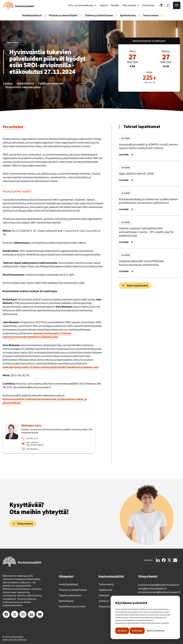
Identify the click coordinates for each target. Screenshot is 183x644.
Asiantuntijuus (32, 449)
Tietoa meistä (106, 584)
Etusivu (8, 83)
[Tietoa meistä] (162, 16)
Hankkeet (104, 595)
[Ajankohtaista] (116, 16)
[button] (34, 16)
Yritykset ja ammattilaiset (73, 590)
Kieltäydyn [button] (137, 631)
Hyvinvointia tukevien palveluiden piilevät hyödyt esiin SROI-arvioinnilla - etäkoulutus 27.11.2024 (25, 87)
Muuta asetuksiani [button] (156, 631)
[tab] (13, 127)
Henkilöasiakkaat (68, 584)
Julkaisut (104, 601)
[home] (18, 5)
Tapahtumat (105, 590)
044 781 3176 (32, 438)
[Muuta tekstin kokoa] (161, 5)
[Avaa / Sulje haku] (168, 5)
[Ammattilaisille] (81, 16)
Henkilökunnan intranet (72, 606)
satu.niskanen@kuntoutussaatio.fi (35, 444)
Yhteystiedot (106, 606)
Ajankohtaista (25, 83)
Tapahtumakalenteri (51, 83)
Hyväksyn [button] (122, 631)
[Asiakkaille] (45, 16)
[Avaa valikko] (177, 5)
